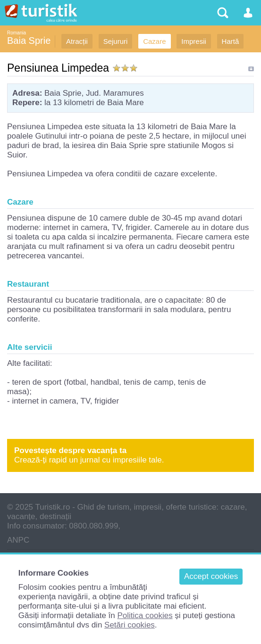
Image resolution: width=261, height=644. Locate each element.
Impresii (194, 41)
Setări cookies (130, 625)
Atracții (77, 41)
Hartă (231, 41)
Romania (17, 33)
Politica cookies (145, 615)
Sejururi (116, 41)
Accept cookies (211, 576)
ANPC (18, 540)
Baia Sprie (29, 41)
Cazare (154, 41)
